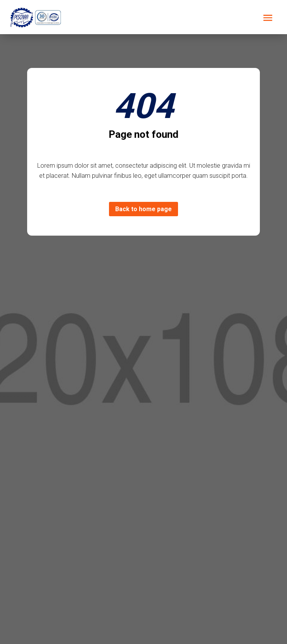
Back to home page (143, 209)
